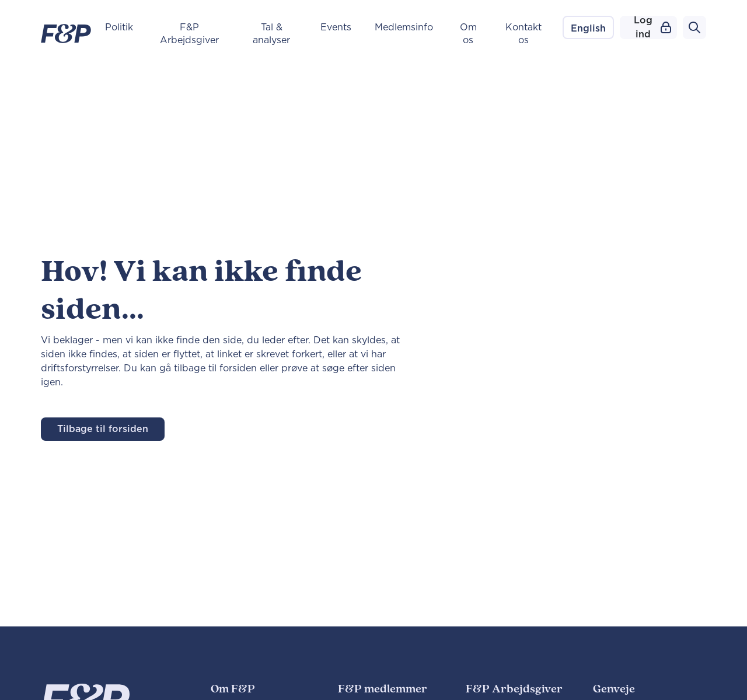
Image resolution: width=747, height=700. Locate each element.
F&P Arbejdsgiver (189, 34)
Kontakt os (523, 34)
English (588, 29)
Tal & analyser (271, 34)
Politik (119, 27)
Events (336, 27)
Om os (468, 34)
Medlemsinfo (404, 27)
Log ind (652, 27)
